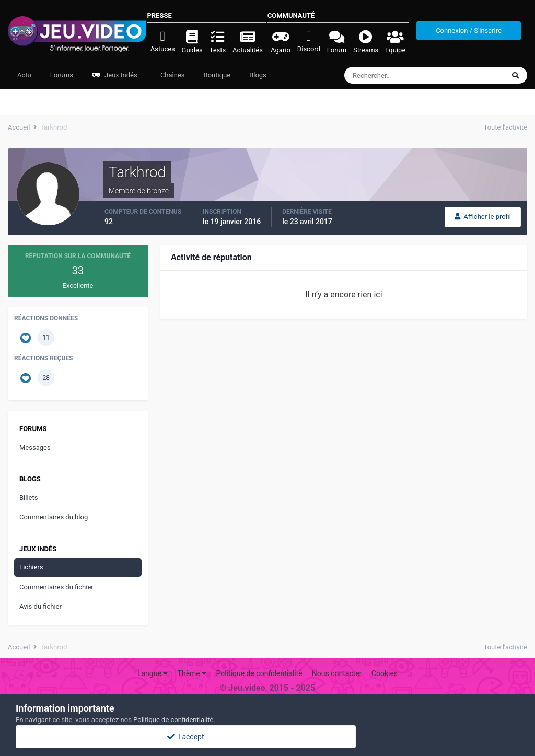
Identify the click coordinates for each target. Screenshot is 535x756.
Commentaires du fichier (56, 587)
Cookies (385, 673)
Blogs (258, 75)
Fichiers (31, 567)
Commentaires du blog (54, 517)
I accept (267, 737)
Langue (153, 673)
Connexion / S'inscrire (469, 31)
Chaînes (172, 75)
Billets (28, 498)
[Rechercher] (396, 75)
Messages (35, 447)
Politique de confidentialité (259, 673)
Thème (192, 673)
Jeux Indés (115, 75)
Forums (62, 75)
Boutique (217, 75)
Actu (24, 75)
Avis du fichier (40, 606)
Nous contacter (337, 673)
